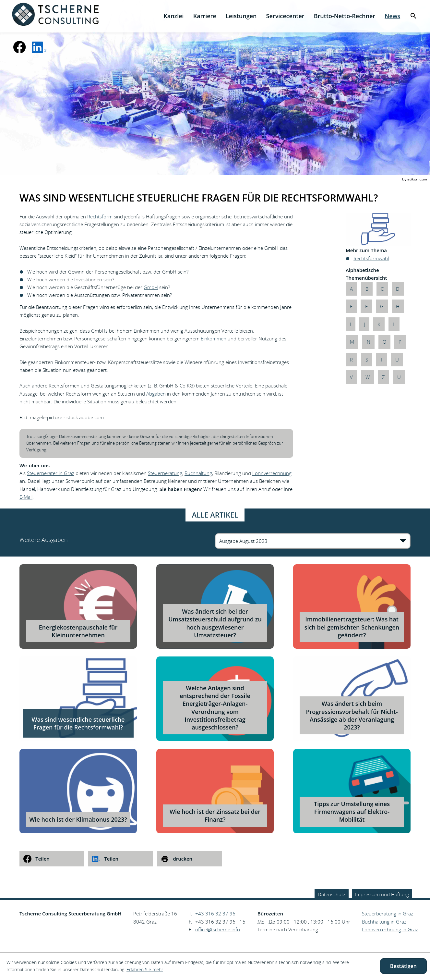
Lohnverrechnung (272, 473)
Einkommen (214, 338)
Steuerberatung (165, 473)
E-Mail (26, 497)
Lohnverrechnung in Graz (390, 929)
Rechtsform (100, 216)
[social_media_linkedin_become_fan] (39, 47)
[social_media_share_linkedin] (121, 859)
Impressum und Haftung (382, 894)
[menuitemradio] (205, 16)
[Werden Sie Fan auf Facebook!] (19, 47)
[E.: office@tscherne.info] (218, 929)
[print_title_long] (189, 859)
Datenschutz (332, 894)
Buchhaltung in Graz (384, 922)
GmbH (151, 287)
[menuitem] (174, 16)
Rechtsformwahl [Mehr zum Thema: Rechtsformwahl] (371, 258)
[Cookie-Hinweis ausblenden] (403, 966)
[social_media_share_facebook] (52, 859)
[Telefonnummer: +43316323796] (215, 913)
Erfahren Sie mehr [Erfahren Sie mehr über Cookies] (145, 969)
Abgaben (156, 394)
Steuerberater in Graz (51, 473)
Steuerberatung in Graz (388, 913)
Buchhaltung (198, 473)
